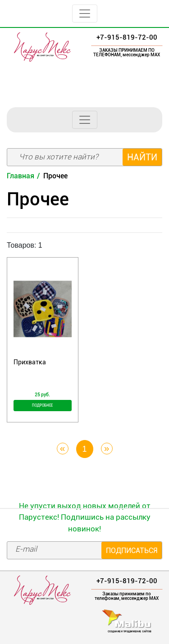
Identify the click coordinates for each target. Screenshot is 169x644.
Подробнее (42, 405)
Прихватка (30, 362)
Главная (21, 176)
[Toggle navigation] (85, 14)
